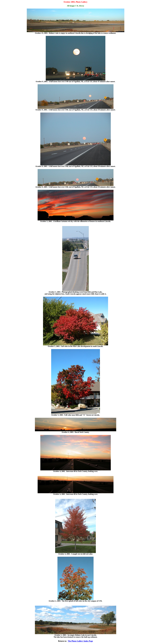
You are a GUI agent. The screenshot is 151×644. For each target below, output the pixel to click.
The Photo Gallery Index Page (80, 641)
